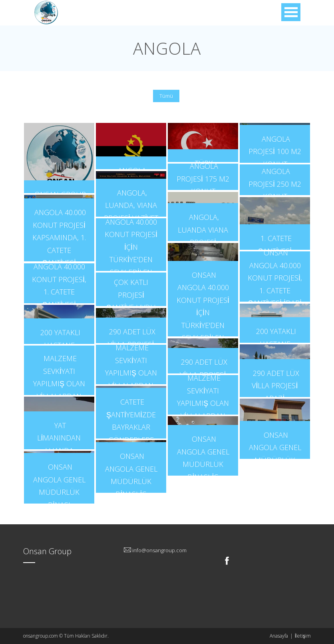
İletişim (303, 636)
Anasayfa (279, 636)
